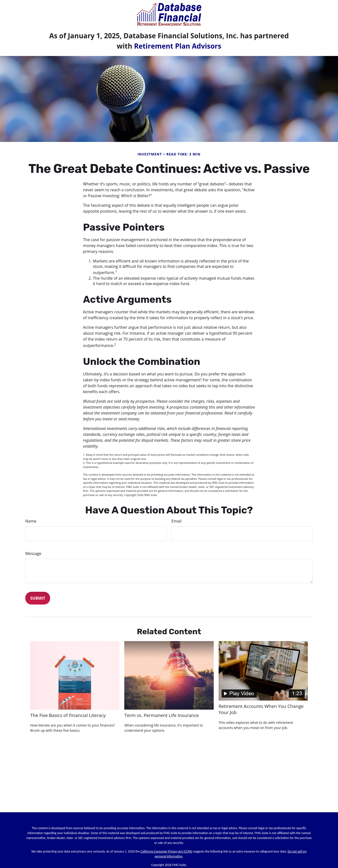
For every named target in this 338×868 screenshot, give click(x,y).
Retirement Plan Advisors (178, 46)
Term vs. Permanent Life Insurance (162, 715)
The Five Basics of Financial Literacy (68, 715)
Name (31, 521)
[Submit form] (38, 598)
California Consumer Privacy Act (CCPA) (166, 851)
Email (176, 521)
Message (33, 553)
